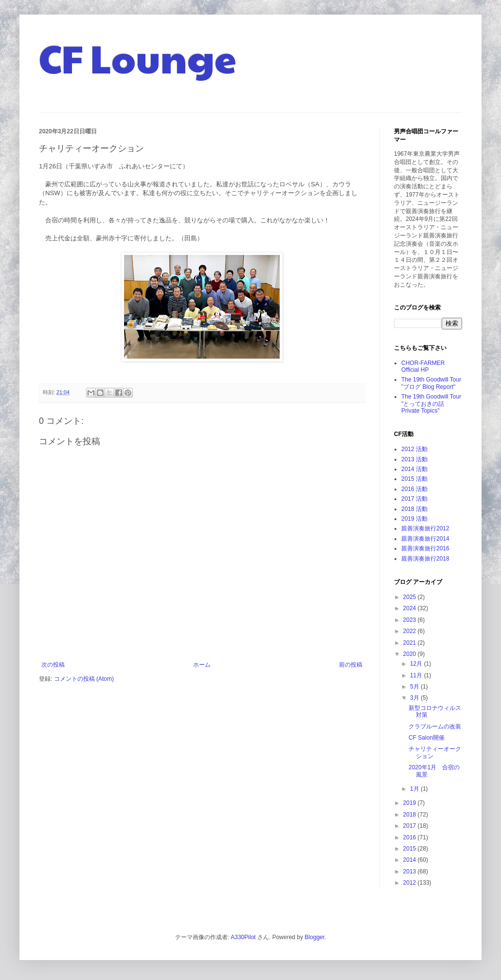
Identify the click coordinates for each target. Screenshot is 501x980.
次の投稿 (53, 665)
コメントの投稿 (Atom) (84, 679)
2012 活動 (414, 449)
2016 (411, 837)
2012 (411, 883)
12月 (417, 664)
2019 (411, 803)
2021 (411, 643)
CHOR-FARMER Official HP (423, 366)
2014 (411, 860)
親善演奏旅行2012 (425, 528)
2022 (411, 631)
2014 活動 (414, 469)
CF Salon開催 (427, 738)
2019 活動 (414, 519)
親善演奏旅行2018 (425, 559)
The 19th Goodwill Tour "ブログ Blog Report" (431, 383)
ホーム (202, 665)
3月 (415, 698)
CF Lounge (138, 57)
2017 (411, 826)
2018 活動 (414, 509)
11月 (417, 675)
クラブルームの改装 (435, 726)
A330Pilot (243, 937)
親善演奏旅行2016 (425, 548)
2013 (411, 871)
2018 (411, 815)
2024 (411, 608)
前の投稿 (351, 665)
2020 (411, 654)
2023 (411, 620)
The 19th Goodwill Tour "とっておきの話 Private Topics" (431, 404)
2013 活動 (414, 459)
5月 (415, 687)
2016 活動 (414, 489)
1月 (415, 789)
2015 (411, 849)
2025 (411, 597)
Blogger (314, 937)
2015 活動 (414, 479)
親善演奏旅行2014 (425, 539)
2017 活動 (414, 499)
